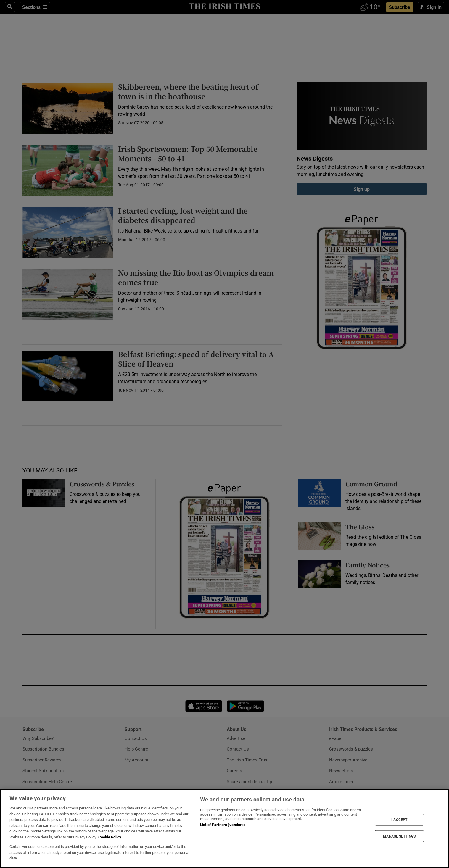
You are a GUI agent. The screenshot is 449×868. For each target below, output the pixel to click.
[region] (224, 829)
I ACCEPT (399, 819)
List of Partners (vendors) (223, 825)
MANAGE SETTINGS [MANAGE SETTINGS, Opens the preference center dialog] (399, 836)
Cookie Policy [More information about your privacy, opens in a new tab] (110, 837)
